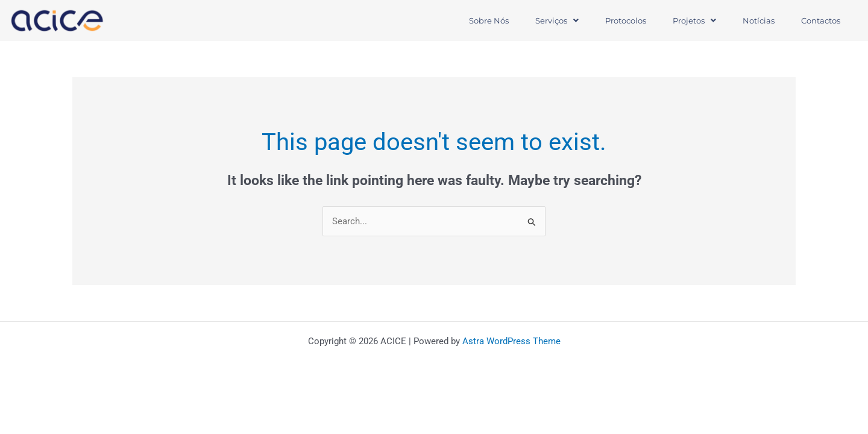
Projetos (694, 20)
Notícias (759, 20)
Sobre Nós (489, 20)
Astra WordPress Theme (511, 341)
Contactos (821, 20)
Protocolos (626, 20)
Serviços (557, 20)
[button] (557, 21)
